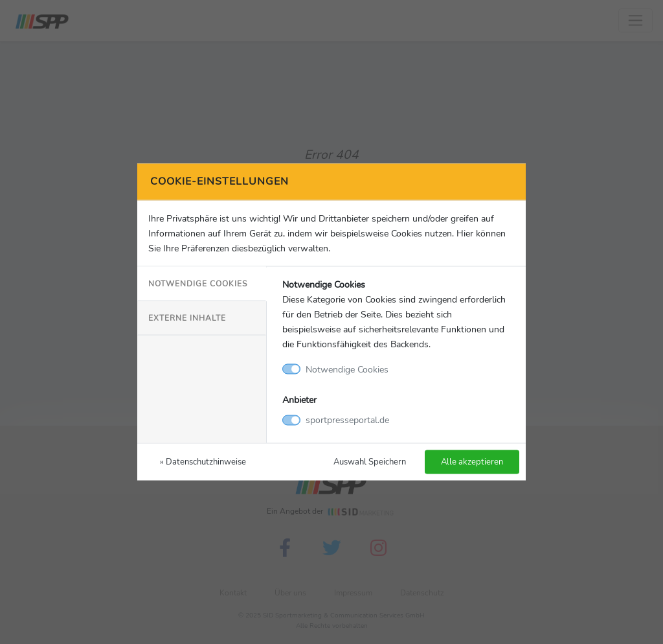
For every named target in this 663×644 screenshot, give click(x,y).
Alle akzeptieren (472, 462)
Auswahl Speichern (370, 462)
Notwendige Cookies (198, 283)
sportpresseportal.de (347, 420)
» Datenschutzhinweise (203, 462)
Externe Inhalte (187, 317)
